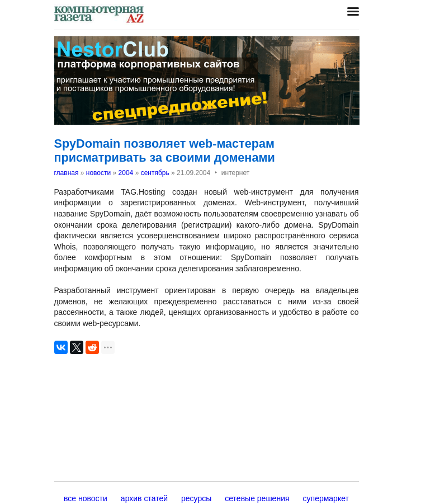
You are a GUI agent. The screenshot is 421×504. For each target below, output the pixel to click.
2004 (126, 173)
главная (67, 173)
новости (98, 173)
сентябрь (155, 173)
